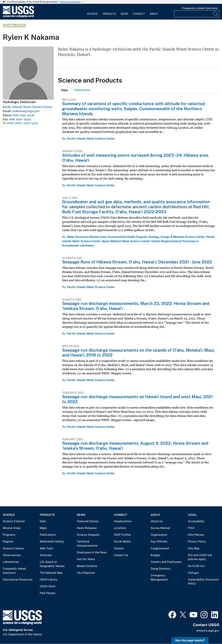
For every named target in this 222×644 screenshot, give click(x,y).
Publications (82, 90)
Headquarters (123, 521)
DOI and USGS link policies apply (200, 557)
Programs (9, 535)
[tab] (64, 90)
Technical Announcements (87, 544)
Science (92, 14)
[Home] (18, 17)
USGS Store (48, 586)
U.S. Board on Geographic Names (52, 564)
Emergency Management (159, 577)
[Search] (216, 14)
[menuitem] (92, 12)
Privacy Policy (197, 542)
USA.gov (193, 573)
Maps (43, 528)
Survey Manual (160, 528)
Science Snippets (88, 535)
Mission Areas (12, 528)
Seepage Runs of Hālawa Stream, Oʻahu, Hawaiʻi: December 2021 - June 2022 (137, 262)
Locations (120, 528)
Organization (159, 535)
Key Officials (159, 542)
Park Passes (48, 593)
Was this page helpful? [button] (190, 640)
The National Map (51, 573)
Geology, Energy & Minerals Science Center (177, 237)
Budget (155, 555)
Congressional (160, 548)
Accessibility (196, 521)
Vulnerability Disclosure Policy (203, 582)
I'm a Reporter (86, 573)
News (124, 14)
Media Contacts (87, 566)
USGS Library (49, 580)
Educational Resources (18, 580)
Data (43, 521)
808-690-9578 (24, 115)
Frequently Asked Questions (200, 8)
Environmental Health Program (127, 237)
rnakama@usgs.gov (26, 111)
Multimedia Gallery (52, 542)
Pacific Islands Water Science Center (28, 107)
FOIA (191, 528)
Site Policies (196, 535)
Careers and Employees (166, 562)
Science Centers (13, 548)
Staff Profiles (14, 25)
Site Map (194, 548)
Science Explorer (14, 521)
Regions (8, 542)
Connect (139, 14)
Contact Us (121, 555)
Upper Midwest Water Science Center (126, 241)
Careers (119, 548)
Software (46, 555)
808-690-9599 (20, 119)
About (154, 14)
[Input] (197, 14)
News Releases (87, 528)
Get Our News (86, 559)
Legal (192, 515)
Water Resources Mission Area (87, 237)
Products (109, 14)
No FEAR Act (196, 566)
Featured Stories (88, 521)
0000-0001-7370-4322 (22, 123)
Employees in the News (92, 552)
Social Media (122, 542)
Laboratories (11, 562)
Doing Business (161, 569)
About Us (157, 521)
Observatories (12, 555)
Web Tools (46, 548)
